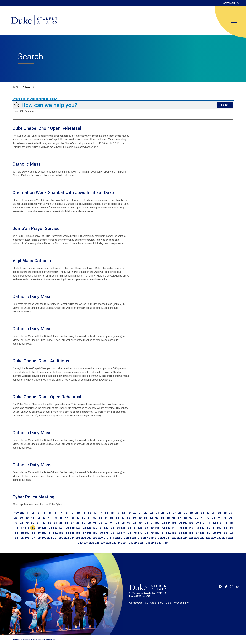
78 (21, 523)
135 (123, 528)
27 (174, 513)
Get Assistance (154, 603)
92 (100, 523)
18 (123, 513)
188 (202, 533)
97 (129, 523)
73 (213, 518)
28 (180, 513)
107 (185, 523)
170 (100, 533)
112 (213, 523)
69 (191, 518)
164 (67, 533)
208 (95, 538)
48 (72, 518)
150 (208, 528)
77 (16, 523)
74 (219, 518)
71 (202, 518)
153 (225, 528)
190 (213, 533)
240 (120, 543)
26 (168, 513)
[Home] (34, 20)
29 (185, 513)
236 (97, 543)
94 (112, 523)
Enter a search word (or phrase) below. (35, 99)
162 (55, 533)
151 (213, 528)
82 (44, 523)
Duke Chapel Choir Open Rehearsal (47, 128)
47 (67, 518)
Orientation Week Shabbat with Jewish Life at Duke (63, 193)
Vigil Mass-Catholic (32, 261)
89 (83, 523)
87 (72, 523)
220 (163, 538)
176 (134, 533)
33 (208, 513)
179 (151, 533)
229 (213, 538)
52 (95, 518)
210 (106, 538)
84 (55, 523)
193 (230, 533)
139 (146, 528)
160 (44, 533)
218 (151, 538)
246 (154, 543)
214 (129, 538)
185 (185, 533)
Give (168, 603)
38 (16, 518)
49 (78, 518)
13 (95, 513)
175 (129, 533)
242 (131, 543)
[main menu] (233, 20)
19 (129, 513)
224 (185, 538)
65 (168, 518)
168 (89, 533)
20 (135, 513)
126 (72, 528)
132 (106, 528)
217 (146, 538)
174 (123, 533)
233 (80, 543)
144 (174, 528)
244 (142, 543)
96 (123, 523)
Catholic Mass (27, 164)
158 (33, 533)
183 (174, 533)
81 (38, 523)
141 (157, 528)
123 (55, 528)
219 (157, 538)
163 (61, 533)
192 (225, 533)
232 (230, 538)
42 (38, 518)
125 (67, 528)
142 (163, 528)
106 (179, 523)
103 (163, 523)
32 (202, 513)
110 (202, 523)
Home (15, 87)
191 (219, 533)
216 (140, 538)
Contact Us (136, 603)
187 (196, 533)
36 (225, 513)
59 (134, 518)
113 (219, 523)
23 (152, 513)
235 (91, 543)
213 (123, 538)
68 (185, 518)
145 (179, 528)
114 (225, 523)
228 (208, 538)
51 (89, 518)
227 (202, 538)
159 (38, 533)
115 (230, 523)
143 (168, 528)
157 (27, 533)
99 (140, 523)
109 (196, 523)
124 (61, 528)
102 (157, 523)
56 (117, 518)
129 (89, 528)
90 (89, 523)
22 (146, 513)
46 (61, 518)
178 (146, 533)
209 (100, 538)
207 (89, 538)
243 (137, 543)
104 (168, 523)
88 (78, 523)
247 (159, 543)
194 (16, 538)
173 (117, 533)
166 (78, 533)
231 (225, 538)
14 (101, 513)
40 (27, 518)
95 (117, 523)
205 (78, 538)
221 (168, 538)
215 (134, 538)
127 (78, 528)
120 (38, 528)
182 (168, 533)
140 (151, 528)
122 (50, 528)
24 (157, 513)
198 (38, 538)
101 (151, 523)
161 (50, 533)
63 (157, 518)
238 (108, 543)
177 (140, 533)
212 (117, 538)
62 (151, 518)
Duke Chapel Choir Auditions (41, 361)
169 (95, 533)
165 (72, 533)
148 (196, 528)
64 (163, 518)
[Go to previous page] (19, 513)
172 (112, 533)
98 (134, 523)
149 (202, 528)
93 (106, 523)
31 (197, 513)
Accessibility (181, 603)
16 (112, 513)
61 (146, 518)
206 (83, 538)
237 (103, 543)
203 (67, 538)
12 (89, 513)
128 (83, 528)
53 (100, 518)
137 (134, 528)
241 (125, 543)
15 (106, 513)
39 (21, 518)
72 (208, 518)
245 (148, 543)
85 (61, 523)
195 (21, 538)
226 (196, 538)
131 (100, 528)
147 (191, 528)
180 (157, 533)
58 (129, 518)
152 (219, 528)
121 (44, 528)
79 (27, 523)
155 (16, 533)
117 (21, 528)
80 (33, 523)
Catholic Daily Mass (32, 297)
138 (140, 528)
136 (129, 528)
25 (163, 513)
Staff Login (229, 3)
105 (174, 523)
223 (179, 538)
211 (112, 538)
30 (191, 513)
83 (50, 523)
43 (44, 518)
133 (112, 528)
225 (191, 538)
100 (146, 523)
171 (106, 533)
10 (78, 513)
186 (191, 533)
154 (230, 528)
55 (112, 518)
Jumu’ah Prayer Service (36, 228)
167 (83, 533)
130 (95, 528)
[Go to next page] (165, 543)
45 (55, 518)
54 (106, 518)
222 (174, 538)
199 (44, 538)
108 (191, 523)
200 (50, 538)
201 (55, 538)
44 (50, 518)
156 (21, 533)
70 (196, 518)
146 (185, 528)
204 (72, 538)
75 (225, 518)
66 (174, 518)
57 (123, 518)
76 (230, 518)
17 (118, 513)
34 (214, 513)
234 (86, 543)
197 (33, 538)
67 (179, 518)
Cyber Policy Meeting (33, 497)
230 (219, 538)
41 (33, 518)
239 (114, 543)
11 (84, 513)
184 (179, 533)
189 (208, 533)
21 (140, 513)
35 (219, 513)
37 (231, 513)
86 (67, 523)
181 (163, 533)
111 (208, 523)
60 (140, 518)
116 (16, 528)
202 (61, 538)
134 (117, 528)
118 (27, 528)
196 (27, 538)
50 (83, 518)
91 (95, 523)
